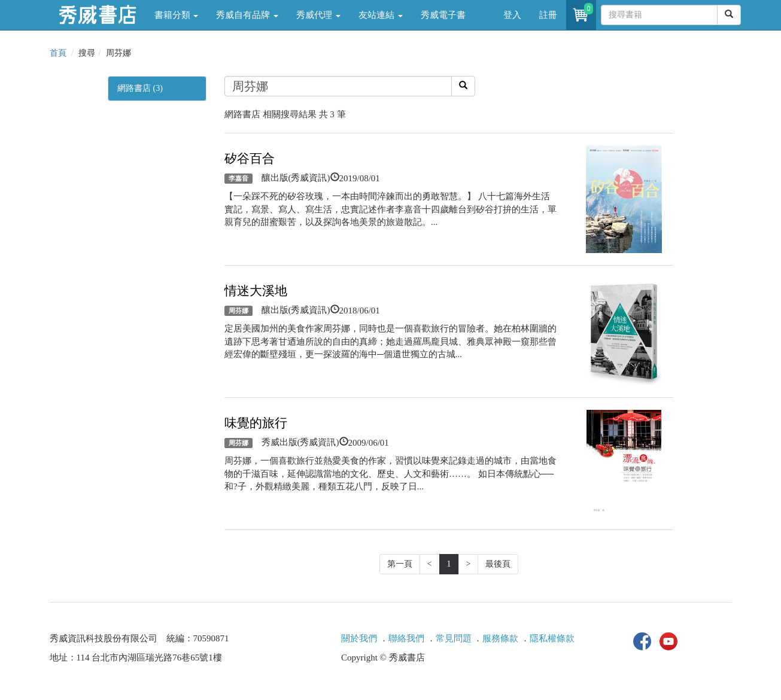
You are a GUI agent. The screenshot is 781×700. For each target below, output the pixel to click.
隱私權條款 (552, 638)
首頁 (58, 53)
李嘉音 (238, 178)
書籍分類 (177, 15)
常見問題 (454, 638)
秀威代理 (318, 15)
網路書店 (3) (140, 88)
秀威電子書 (443, 15)
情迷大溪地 (256, 291)
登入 (512, 15)
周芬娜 (238, 311)
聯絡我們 (406, 638)
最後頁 (498, 564)
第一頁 (400, 564)
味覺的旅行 (256, 423)
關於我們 (359, 638)
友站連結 (381, 15)
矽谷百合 (250, 159)
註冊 (548, 15)
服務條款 (500, 638)
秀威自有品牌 (247, 15)
